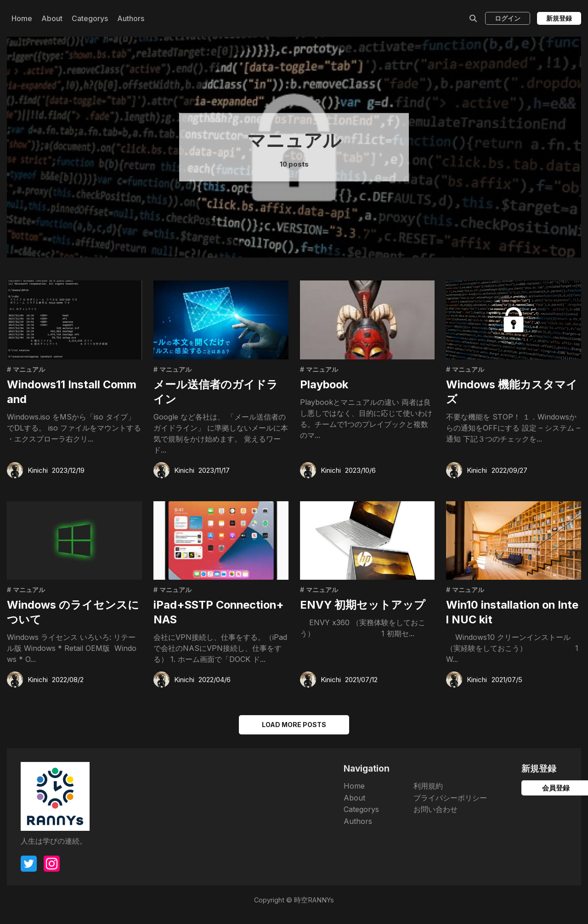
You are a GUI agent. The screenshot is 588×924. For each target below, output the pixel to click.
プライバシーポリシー (381, 806)
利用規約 (359, 795)
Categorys (90, 18)
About (52, 18)
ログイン (508, 18)
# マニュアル (27, 370)
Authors (131, 18)
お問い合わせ (367, 818)
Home (22, 18)
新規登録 (559, 18)
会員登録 (510, 798)
